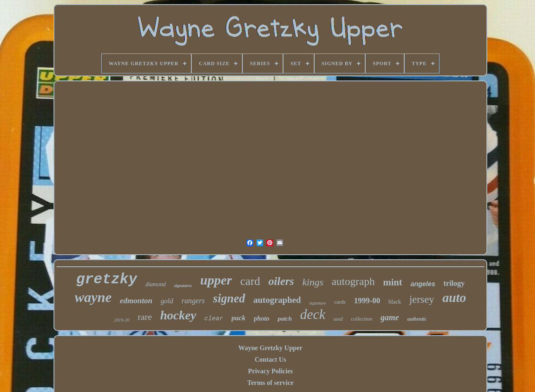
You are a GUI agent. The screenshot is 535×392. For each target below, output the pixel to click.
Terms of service (270, 383)
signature (318, 303)
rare (145, 317)
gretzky (106, 280)
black (395, 302)
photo (262, 318)
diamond (155, 284)
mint (393, 282)
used (338, 319)
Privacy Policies (271, 371)
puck (239, 318)
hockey (178, 315)
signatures (183, 286)
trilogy (454, 283)
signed (229, 298)
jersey (422, 299)
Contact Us (270, 359)
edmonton (136, 301)
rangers (193, 301)
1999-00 (367, 301)
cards (340, 302)
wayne (93, 297)
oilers (281, 281)
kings (313, 282)
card (250, 281)
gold (167, 301)
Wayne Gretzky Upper (270, 348)
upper (216, 280)
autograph (353, 281)
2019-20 (122, 320)
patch (285, 319)
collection (362, 319)
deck (313, 314)
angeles (423, 284)
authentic (417, 319)
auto (454, 298)
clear (214, 319)
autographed (277, 300)
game (390, 317)
